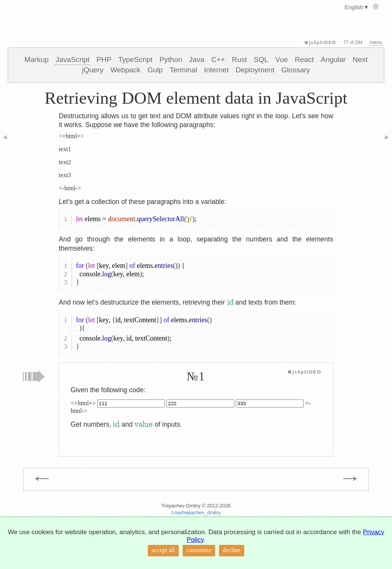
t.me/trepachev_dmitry (196, 513)
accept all (163, 550)
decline (232, 550)
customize (199, 550)
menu (376, 42)
